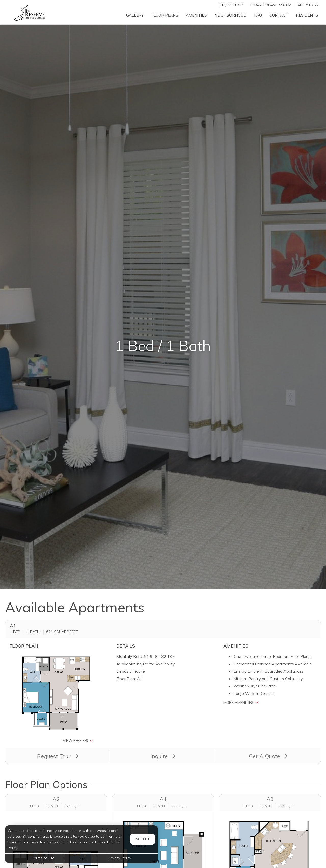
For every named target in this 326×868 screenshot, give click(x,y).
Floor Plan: (126, 679)
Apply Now (308, 5)
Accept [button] (143, 839)
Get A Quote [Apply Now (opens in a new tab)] (268, 756)
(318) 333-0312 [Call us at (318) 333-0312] (231, 5)
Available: (126, 664)
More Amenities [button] (241, 703)
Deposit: (124, 671)
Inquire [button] (163, 756)
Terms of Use (43, 858)
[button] (56, 698)
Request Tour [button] (58, 756)
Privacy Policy (120, 858)
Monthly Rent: (130, 656)
